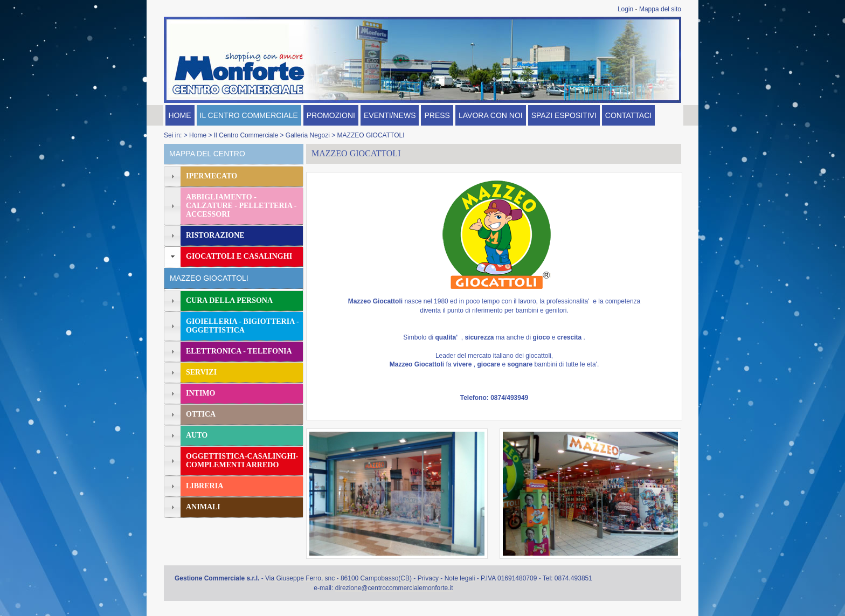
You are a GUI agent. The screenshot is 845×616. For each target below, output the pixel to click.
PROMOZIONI (331, 115)
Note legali (460, 578)
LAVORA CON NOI (491, 115)
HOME (180, 115)
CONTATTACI (628, 115)
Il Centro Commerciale (246, 135)
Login (625, 9)
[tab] (234, 177)
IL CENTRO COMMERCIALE (249, 115)
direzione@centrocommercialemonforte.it (394, 588)
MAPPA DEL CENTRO (207, 154)
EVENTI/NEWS (390, 115)
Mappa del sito (660, 9)
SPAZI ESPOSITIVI (564, 115)
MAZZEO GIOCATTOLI (371, 135)
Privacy (428, 578)
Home (198, 135)
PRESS (437, 115)
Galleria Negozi (308, 135)
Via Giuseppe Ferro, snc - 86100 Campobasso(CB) (338, 578)
